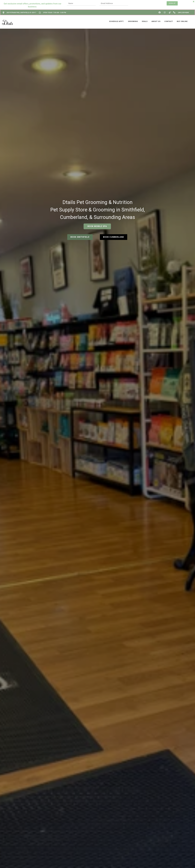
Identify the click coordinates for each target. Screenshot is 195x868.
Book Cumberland (114, 237)
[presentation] (140, 4)
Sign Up (172, 3)
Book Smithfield (80, 237)
